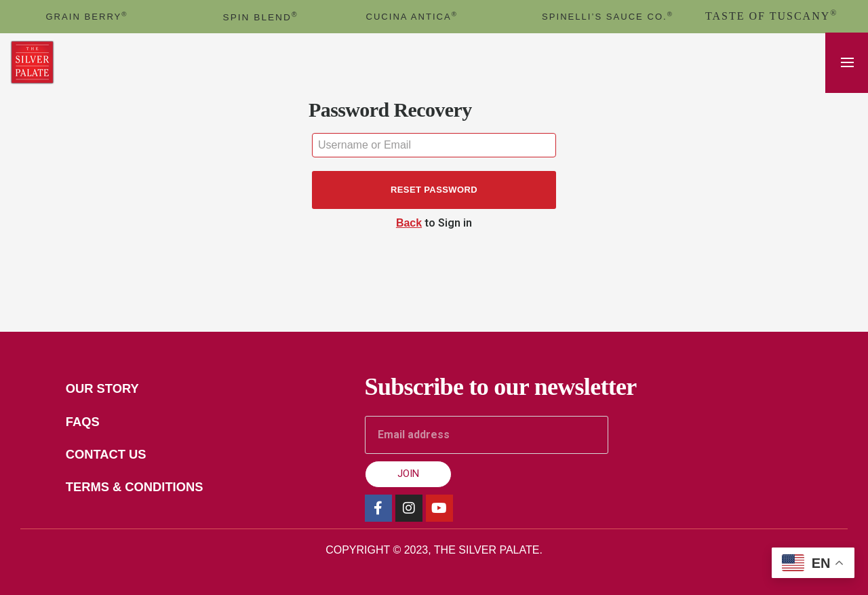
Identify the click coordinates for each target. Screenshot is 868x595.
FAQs (88, 423)
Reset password (434, 190)
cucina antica (412, 16)
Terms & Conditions (145, 491)
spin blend (261, 17)
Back (409, 223)
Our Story (110, 389)
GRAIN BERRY (87, 16)
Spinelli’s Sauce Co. (608, 16)
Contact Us (114, 457)
